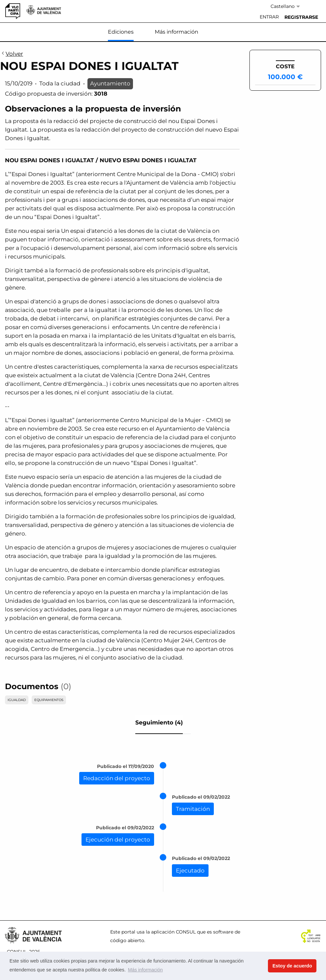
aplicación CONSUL (173, 932)
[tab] (159, 724)
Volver (12, 54)
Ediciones (121, 32)
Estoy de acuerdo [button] (292, 966)
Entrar (269, 17)
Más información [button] (146, 970)
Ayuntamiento (110, 83)
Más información (177, 32)
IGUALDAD (17, 700)
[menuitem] (269, 17)
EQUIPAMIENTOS (49, 700)
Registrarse (301, 17)
